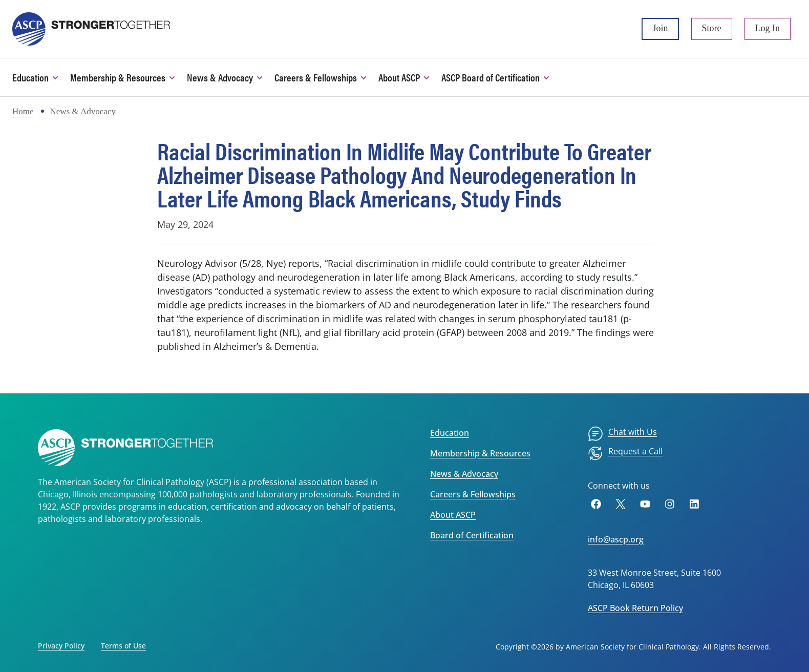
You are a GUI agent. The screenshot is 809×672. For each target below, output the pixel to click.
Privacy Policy (61, 646)
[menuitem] (622, 434)
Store (712, 28)
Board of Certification (472, 535)
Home (23, 111)
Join (660, 28)
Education (450, 433)
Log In (768, 28)
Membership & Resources (480, 453)
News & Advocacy (464, 474)
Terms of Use (123, 646)
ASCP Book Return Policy (635, 608)
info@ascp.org (616, 539)
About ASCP (453, 515)
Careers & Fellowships (473, 494)
